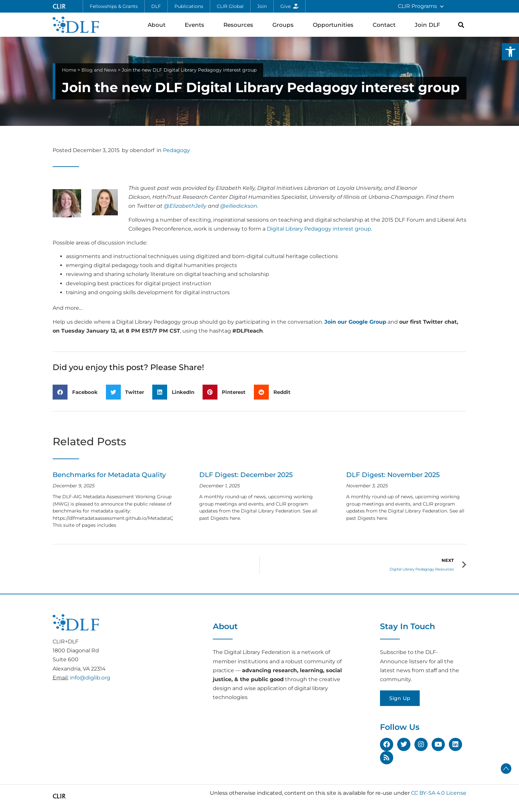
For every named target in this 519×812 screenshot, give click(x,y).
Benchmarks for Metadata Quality (109, 475)
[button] (510, 52)
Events (196, 25)
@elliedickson (239, 206)
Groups (285, 25)
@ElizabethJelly (185, 206)
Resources (240, 25)
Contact (386, 25)
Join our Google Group (355, 322)
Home (69, 70)
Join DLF (429, 25)
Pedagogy (176, 150)
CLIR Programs (421, 6)
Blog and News (99, 70)
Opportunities (335, 25)
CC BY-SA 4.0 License (439, 793)
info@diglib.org (90, 678)
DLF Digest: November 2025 (393, 475)
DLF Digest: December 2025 (246, 475)
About (158, 25)
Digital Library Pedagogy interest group (319, 229)
